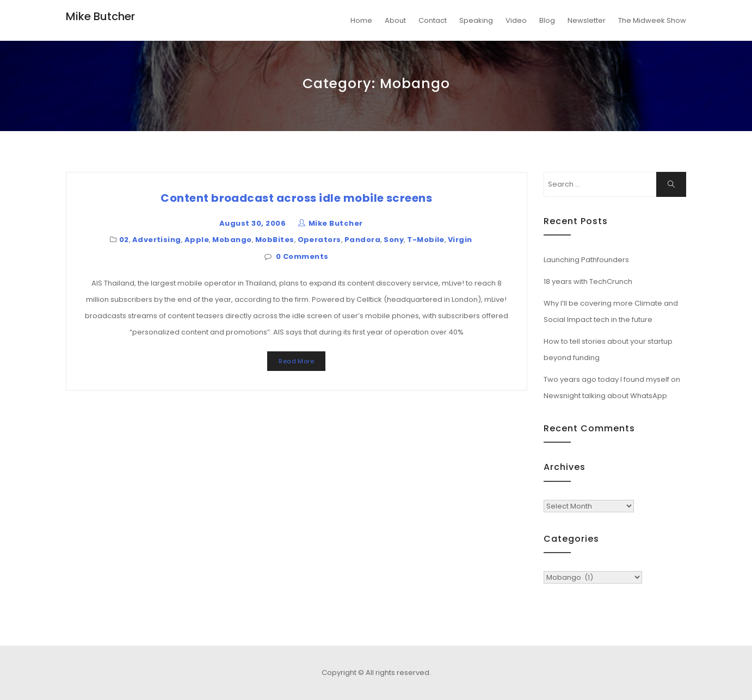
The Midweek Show (652, 20)
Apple (197, 240)
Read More (296, 361)
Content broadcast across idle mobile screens (296, 198)
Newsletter (587, 20)
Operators (319, 240)
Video (516, 20)
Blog (547, 20)
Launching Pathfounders (586, 260)
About (395, 20)
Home (361, 20)
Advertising (157, 240)
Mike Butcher (100, 16)
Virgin (460, 240)
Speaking (476, 20)
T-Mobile (426, 240)
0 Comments (302, 256)
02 (124, 240)
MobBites (275, 240)
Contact (433, 20)
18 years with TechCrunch (588, 281)
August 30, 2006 (252, 223)
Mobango (232, 240)
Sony (394, 240)
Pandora (362, 240)
